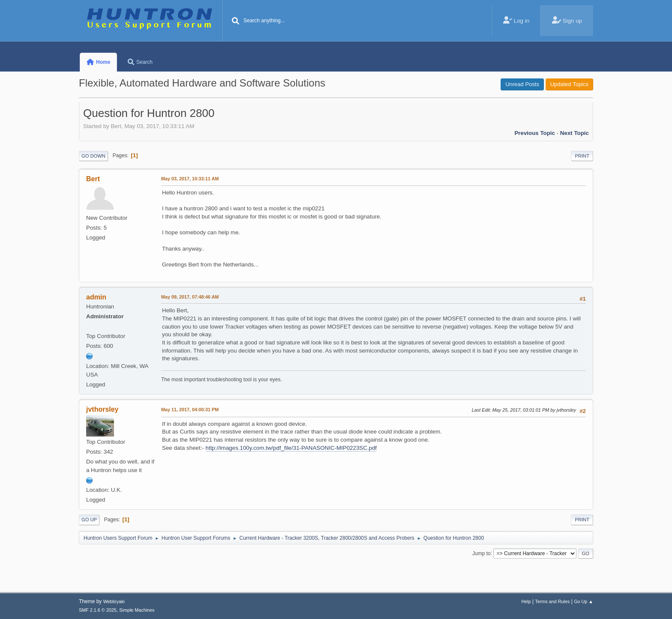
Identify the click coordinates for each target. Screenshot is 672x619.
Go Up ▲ (583, 601)
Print (582, 156)
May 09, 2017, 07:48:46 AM (190, 297)
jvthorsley (102, 409)
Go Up (89, 520)
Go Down (93, 156)
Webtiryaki (114, 601)
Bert (93, 179)
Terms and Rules (553, 601)
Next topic (574, 133)
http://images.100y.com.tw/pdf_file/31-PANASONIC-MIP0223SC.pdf (291, 448)
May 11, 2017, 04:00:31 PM (190, 410)
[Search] (236, 21)
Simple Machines (137, 610)
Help (526, 601)
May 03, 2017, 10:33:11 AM (190, 179)
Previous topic (535, 133)
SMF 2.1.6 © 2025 (98, 610)
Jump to (481, 553)
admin (96, 297)
